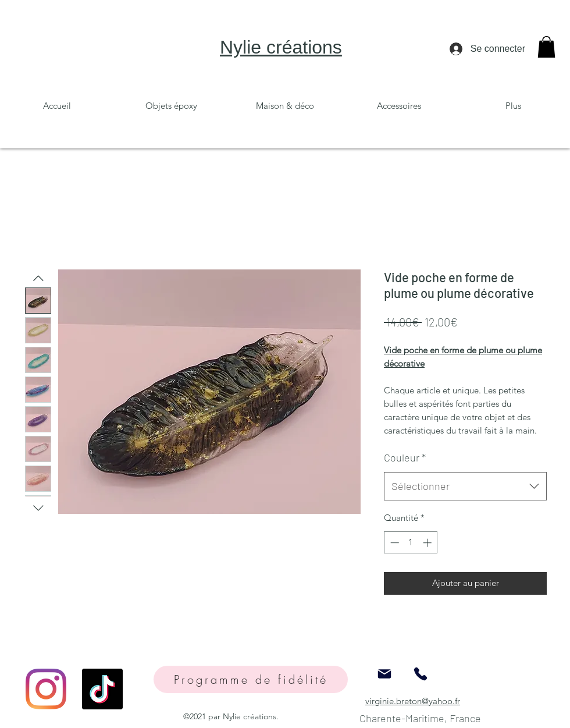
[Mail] (384, 674)
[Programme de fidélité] (251, 679)
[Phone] (421, 674)
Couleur (405, 457)
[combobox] (465, 486)
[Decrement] (393, 543)
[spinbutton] (411, 543)
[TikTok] (102, 689)
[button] (546, 47)
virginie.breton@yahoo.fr (413, 701)
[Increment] (428, 543)
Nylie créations (281, 47)
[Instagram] (46, 689)
